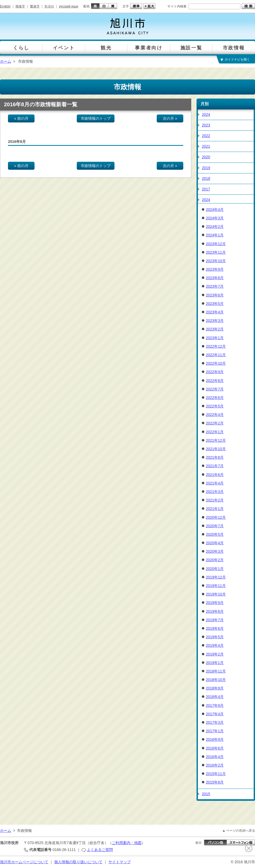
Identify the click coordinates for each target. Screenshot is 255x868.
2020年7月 (215, 526)
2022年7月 (215, 389)
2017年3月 (215, 722)
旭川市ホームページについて (24, 862)
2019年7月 (215, 620)
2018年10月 (216, 680)
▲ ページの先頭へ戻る (239, 831)
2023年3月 (215, 321)
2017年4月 (215, 714)
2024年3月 (215, 218)
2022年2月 (215, 423)
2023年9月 (215, 269)
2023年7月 (215, 286)
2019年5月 (215, 637)
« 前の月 (21, 118)
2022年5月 (215, 406)
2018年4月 (215, 697)
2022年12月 (216, 346)
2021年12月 (216, 440)
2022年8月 (215, 381)
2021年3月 (215, 492)
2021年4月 (215, 483)
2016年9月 (215, 739)
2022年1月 (215, 432)
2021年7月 (215, 466)
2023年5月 (215, 304)
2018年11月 (216, 671)
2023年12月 (216, 244)
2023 (206, 125)
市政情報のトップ (96, 118)
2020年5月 (215, 534)
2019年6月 (215, 628)
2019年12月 (216, 577)
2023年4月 (215, 312)
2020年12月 (216, 517)
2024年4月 (215, 210)
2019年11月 (216, 586)
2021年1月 (215, 509)
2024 (206, 114)
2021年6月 (215, 475)
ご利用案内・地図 (127, 843)
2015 (206, 794)
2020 (206, 157)
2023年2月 (215, 329)
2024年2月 (215, 227)
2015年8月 (215, 782)
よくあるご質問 (100, 850)
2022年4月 (215, 415)
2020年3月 (215, 551)
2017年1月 (215, 731)
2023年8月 (215, 278)
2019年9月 (215, 603)
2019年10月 (216, 594)
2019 (206, 168)
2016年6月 (215, 748)
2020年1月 (215, 569)
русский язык (69, 6)
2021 (206, 146)
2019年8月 (215, 611)
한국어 (49, 6)
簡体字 (20, 6)
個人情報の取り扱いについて (78, 862)
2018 (206, 178)
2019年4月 (215, 645)
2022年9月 (215, 372)
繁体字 (35, 6)
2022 (206, 136)
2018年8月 (215, 688)
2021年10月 (216, 449)
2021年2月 (215, 500)
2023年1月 (215, 338)
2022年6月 (215, 398)
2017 (206, 189)
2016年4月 (215, 757)
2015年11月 (216, 774)
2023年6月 (215, 295)
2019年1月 (215, 663)
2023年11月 (216, 252)
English (5, 6)
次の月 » (170, 118)
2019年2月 (215, 654)
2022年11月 (216, 355)
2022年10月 (216, 363)
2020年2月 (215, 560)
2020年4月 (215, 543)
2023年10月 (216, 261)
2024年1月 (215, 235)
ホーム (6, 61)
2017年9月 (215, 705)
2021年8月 (215, 457)
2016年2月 (215, 765)
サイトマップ (120, 862)
